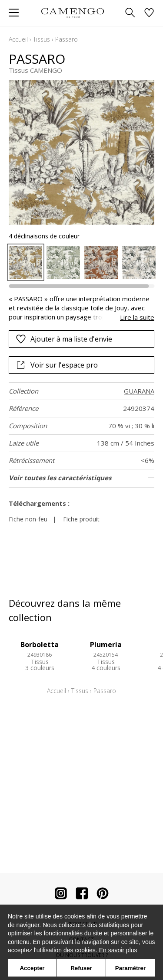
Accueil (18, 39)
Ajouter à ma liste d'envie (64, 339)
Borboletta (40, 645)
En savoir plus (118, 950)
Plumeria (106, 645)
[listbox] (81, 262)
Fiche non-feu (28, 519)
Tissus (42, 39)
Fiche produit (81, 519)
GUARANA (139, 391)
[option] (25, 262)
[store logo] (73, 13)
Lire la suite (137, 317)
